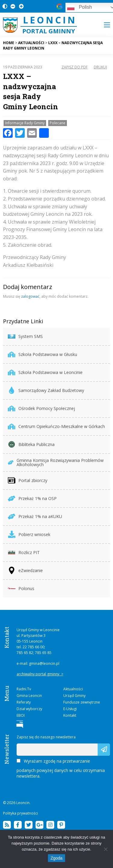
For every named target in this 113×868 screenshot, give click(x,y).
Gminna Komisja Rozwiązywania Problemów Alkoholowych (56, 462)
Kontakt (70, 715)
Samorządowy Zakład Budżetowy (46, 390)
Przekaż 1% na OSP (32, 498)
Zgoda (57, 858)
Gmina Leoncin (29, 696)
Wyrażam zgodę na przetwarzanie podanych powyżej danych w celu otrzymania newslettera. (61, 769)
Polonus (21, 588)
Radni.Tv (24, 689)
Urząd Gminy (74, 696)
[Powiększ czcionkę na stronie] (20, 6)
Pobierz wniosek (29, 534)
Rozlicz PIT (24, 552)
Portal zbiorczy (28, 480)
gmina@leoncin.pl (44, 663)
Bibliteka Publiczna (31, 444)
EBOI (21, 715)
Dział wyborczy (29, 709)
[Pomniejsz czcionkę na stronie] (12, 6)
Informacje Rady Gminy (25, 123)
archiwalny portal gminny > (40, 674)
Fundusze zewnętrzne (82, 702)
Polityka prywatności (20, 813)
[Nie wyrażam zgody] (105, 849)
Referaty (24, 702)
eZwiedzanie (25, 570)
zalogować (30, 296)
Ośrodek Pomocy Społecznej (41, 408)
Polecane (58, 123)
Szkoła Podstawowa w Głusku (42, 354)
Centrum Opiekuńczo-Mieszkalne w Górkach (56, 426)
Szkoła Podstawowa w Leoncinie (45, 372)
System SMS (25, 336)
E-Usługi (70, 709)
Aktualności (73, 689)
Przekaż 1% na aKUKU (35, 516)
